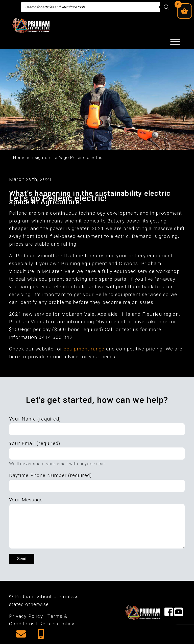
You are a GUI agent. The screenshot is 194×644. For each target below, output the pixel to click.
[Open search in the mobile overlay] (97, 7)
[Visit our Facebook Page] (169, 614)
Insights (39, 157)
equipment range (84, 349)
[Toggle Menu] (175, 42)
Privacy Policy (26, 616)
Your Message (26, 500)
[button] (21, 636)
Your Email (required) (35, 443)
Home (19, 157)
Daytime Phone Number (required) (50, 475)
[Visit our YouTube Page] (179, 614)
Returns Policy (57, 624)
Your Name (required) (35, 419)
